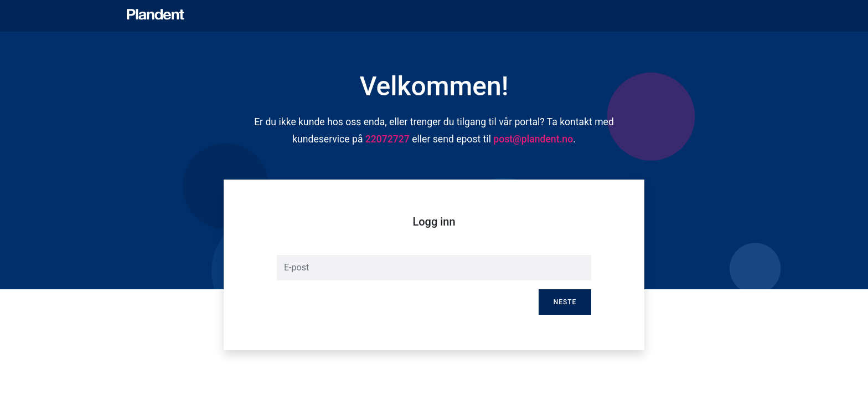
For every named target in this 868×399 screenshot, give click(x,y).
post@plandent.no (533, 139)
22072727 (387, 139)
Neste (565, 302)
